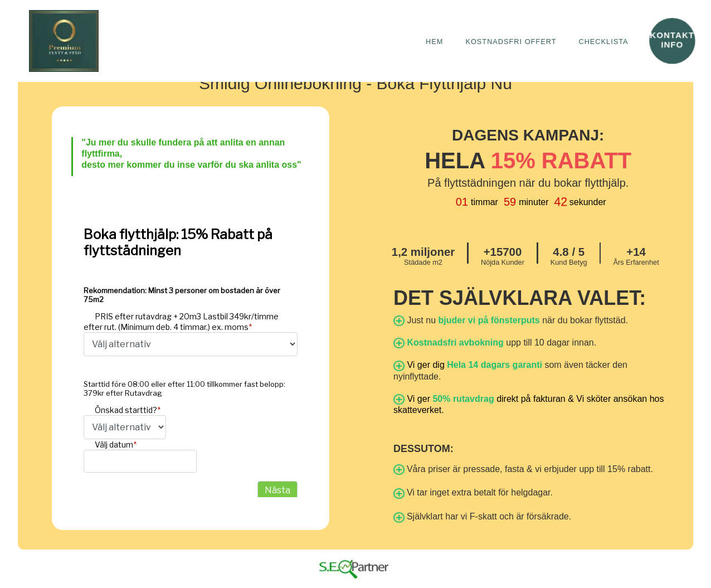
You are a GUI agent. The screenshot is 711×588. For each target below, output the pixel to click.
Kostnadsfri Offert (510, 41)
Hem (433, 41)
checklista (603, 41)
